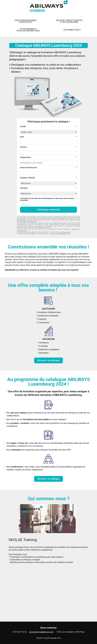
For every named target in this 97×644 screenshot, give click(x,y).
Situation (48, 188)
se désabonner (65, 232)
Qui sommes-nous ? (72, 30)
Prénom (48, 147)
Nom (48, 137)
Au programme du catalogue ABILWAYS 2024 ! (28, 30)
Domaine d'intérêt (48, 178)
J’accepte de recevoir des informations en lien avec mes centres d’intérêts (48, 199)
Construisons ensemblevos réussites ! (26, 21)
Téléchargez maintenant (48, 210)
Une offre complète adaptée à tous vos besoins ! (69, 21)
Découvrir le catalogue (48, 360)
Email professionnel (48, 168)
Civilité (48, 127)
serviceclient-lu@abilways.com (41, 632)
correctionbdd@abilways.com (59, 234)
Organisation (48, 157)
